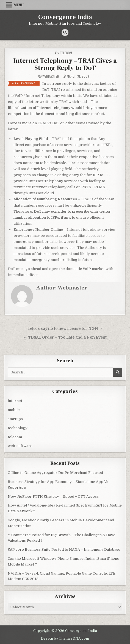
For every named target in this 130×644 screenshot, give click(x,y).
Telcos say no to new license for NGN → (65, 329)
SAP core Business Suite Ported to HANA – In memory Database (64, 549)
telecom (66, 53)
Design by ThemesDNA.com (65, 639)
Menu (19, 5)
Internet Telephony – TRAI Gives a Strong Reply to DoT (65, 64)
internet (15, 401)
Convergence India (65, 17)
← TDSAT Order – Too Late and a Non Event (65, 337)
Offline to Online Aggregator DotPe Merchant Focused (55, 473)
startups (15, 419)
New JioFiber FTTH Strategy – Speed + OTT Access (53, 497)
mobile (14, 410)
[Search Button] (65, 33)
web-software (20, 446)
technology (18, 428)
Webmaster (51, 76)
